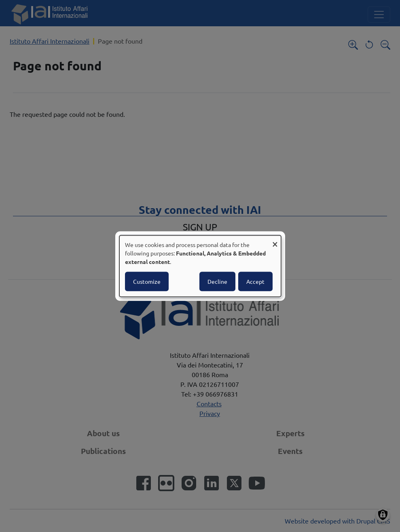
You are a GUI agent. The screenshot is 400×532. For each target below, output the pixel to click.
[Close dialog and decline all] (275, 240)
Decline (217, 281)
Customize (147, 281)
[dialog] (200, 266)
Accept (255, 281)
